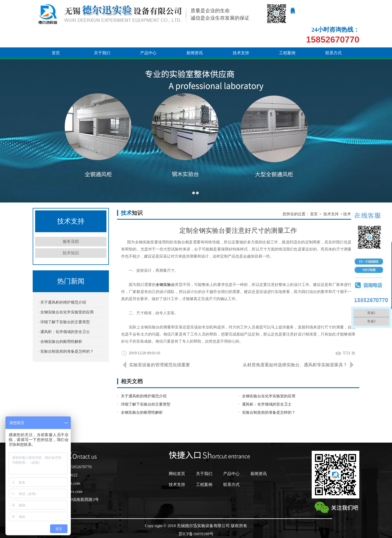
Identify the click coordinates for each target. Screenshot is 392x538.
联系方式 (333, 33)
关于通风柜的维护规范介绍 (144, 396)
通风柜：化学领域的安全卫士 (267, 404)
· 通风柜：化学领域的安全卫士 (64, 332)
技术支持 (241, 33)
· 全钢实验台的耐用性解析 (60, 342)
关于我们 (102, 33)
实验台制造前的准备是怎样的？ (269, 412)
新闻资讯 (195, 33)
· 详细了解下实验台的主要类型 (64, 322)
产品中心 (148, 33)
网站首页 (177, 474)
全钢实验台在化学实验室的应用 (269, 396)
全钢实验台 (165, 285)
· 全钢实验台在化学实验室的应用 (66, 312)
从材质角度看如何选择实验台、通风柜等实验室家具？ (295, 365)
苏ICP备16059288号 (196, 534)
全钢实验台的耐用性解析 (142, 412)
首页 (56, 33)
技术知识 (71, 253)
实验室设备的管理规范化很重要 (160, 365)
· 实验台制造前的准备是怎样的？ (66, 351)
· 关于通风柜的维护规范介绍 (62, 302)
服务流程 (71, 241)
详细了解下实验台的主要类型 (146, 404)
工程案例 (287, 33)
